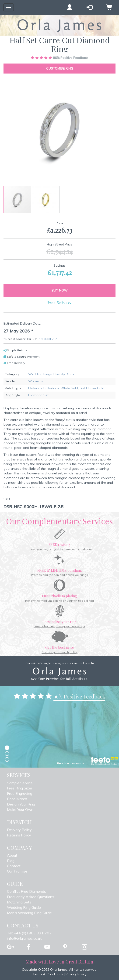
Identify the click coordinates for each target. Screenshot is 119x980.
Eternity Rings (64, 374)
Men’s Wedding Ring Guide (29, 913)
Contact (14, 866)
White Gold (69, 388)
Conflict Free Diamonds (26, 891)
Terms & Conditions (48, 974)
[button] (46, 200)
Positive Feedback (59, 58)
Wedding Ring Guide (24, 907)
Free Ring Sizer (20, 788)
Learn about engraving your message (59, 626)
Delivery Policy (19, 830)
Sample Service (20, 783)
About (12, 855)
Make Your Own (20, 809)
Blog (11, 861)
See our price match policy (59, 652)
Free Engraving (20, 793)
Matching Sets (19, 902)
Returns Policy (19, 835)
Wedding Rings (40, 374)
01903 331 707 (47, 339)
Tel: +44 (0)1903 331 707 (29, 933)
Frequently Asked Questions (31, 897)
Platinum (35, 388)
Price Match (17, 799)
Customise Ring (60, 68)
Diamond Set (38, 395)
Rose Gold (96, 388)
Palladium (51, 388)
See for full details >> (60, 679)
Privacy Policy (76, 974)
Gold (83, 388)
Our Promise (17, 871)
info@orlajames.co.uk (24, 938)
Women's (36, 381)
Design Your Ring (21, 804)
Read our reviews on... (72, 763)
